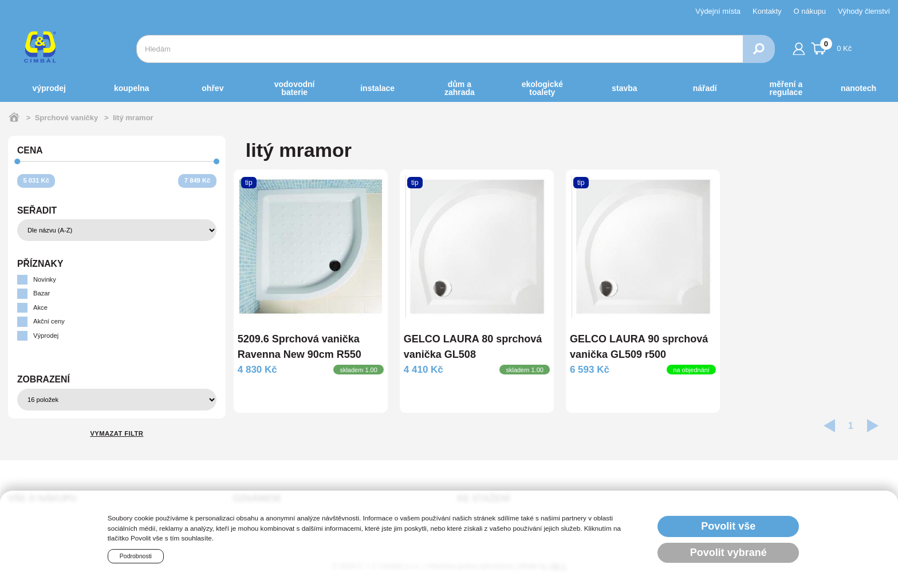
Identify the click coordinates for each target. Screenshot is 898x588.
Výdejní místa (718, 11)
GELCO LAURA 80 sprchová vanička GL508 (473, 347)
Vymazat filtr (117, 433)
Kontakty (767, 11)
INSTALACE (377, 88)
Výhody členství (864, 11)
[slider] (17, 162)
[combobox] (440, 49)
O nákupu (810, 11)
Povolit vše (728, 526)
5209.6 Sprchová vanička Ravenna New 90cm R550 (300, 347)
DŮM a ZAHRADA (460, 88)
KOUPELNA (131, 88)
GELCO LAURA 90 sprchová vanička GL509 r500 (639, 347)
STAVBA (624, 88)
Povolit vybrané (728, 553)
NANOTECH (858, 88)
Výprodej (49, 88)
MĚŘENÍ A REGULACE (786, 88)
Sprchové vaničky (67, 118)
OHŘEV (212, 88)
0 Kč (832, 47)
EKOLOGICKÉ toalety (542, 88)
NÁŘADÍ (705, 88)
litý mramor (133, 118)
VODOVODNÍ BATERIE (295, 88)
